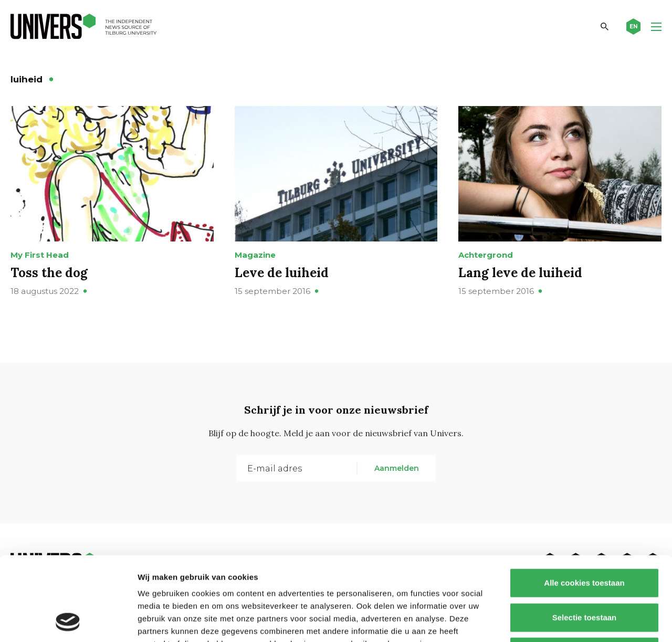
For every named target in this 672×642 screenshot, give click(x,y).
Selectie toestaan (585, 539)
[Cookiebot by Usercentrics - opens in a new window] (68, 622)
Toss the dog (49, 273)
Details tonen (567, 621)
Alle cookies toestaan (584, 504)
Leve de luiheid (282, 273)
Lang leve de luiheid (520, 273)
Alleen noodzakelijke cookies (584, 573)
